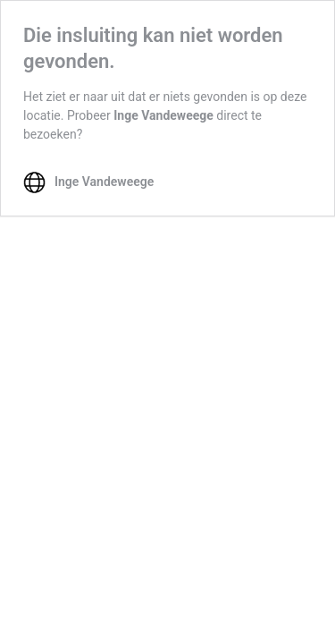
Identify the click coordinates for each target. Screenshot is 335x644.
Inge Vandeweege (163, 115)
